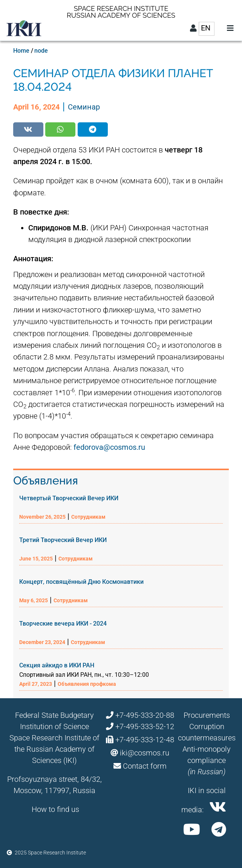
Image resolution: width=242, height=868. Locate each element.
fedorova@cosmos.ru (109, 447)
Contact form (145, 766)
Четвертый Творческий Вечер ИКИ (69, 498)
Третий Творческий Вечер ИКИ (63, 540)
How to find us (55, 809)
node (41, 51)
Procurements (207, 715)
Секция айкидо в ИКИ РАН (57, 665)
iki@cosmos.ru (145, 753)
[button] (28, 129)
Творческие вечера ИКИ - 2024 (63, 624)
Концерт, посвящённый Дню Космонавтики (81, 582)
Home (21, 51)
